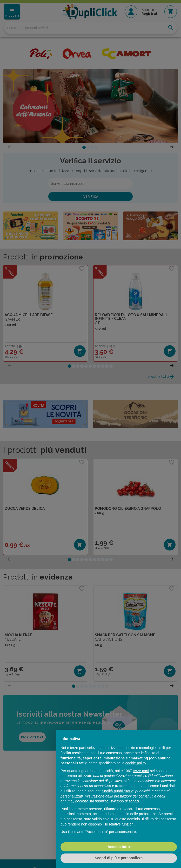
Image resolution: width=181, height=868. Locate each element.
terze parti (141, 771)
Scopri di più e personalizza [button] (119, 858)
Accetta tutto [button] (119, 847)
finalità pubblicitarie (118, 791)
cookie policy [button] (136, 763)
